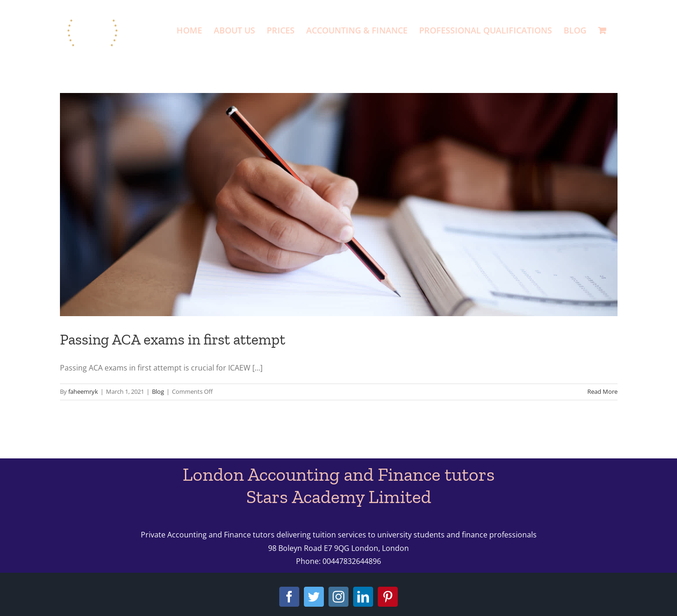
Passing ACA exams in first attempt (173, 339)
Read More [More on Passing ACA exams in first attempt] (602, 391)
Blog (158, 391)
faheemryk (83, 391)
